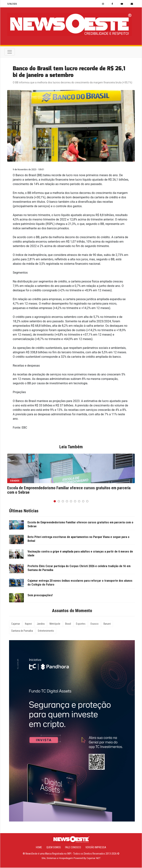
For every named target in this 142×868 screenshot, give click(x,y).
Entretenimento (46, 631)
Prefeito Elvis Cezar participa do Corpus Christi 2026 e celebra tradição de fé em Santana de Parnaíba (79, 568)
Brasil (68, 624)
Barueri (107, 624)
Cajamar (16, 624)
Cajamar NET (93, 858)
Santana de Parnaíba (22, 631)
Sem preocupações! (40, 595)
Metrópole (55, 624)
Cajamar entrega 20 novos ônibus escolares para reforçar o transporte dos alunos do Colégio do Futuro (80, 583)
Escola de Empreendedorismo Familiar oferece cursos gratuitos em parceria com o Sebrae (69, 490)
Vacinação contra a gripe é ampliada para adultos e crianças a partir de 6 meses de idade (80, 554)
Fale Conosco (73, 848)
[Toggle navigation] (10, 52)
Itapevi (28, 624)
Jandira (41, 624)
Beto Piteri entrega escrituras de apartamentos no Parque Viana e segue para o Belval (78, 539)
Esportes (81, 624)
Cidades (15, 481)
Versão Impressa (96, 848)
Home (39, 848)
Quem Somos (54, 848)
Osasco (94, 624)
